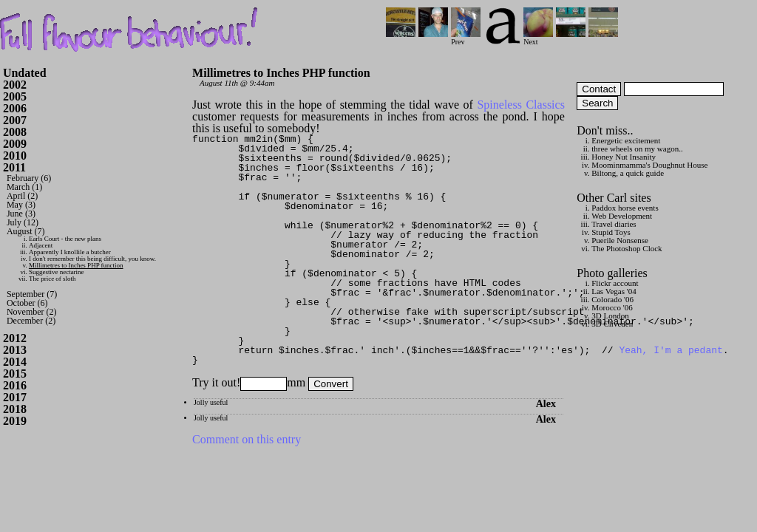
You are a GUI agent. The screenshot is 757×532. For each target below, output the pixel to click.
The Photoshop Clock (627, 248)
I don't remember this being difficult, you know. (92, 259)
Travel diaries (614, 224)
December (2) (31, 321)
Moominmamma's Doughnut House (649, 165)
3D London (610, 316)
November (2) (32, 312)
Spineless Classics (520, 105)
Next (538, 38)
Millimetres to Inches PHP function (76, 265)
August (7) (26, 231)
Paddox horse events (625, 208)
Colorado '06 (612, 299)
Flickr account (615, 283)
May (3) (21, 205)
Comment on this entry (247, 439)
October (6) (27, 303)
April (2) (22, 196)
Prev (466, 38)
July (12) (23, 222)
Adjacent (41, 245)
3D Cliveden (612, 324)
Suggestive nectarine (57, 272)
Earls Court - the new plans (65, 239)
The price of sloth (52, 279)
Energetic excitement (626, 140)
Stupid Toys (611, 232)
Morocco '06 (612, 307)
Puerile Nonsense (620, 240)
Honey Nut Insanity (624, 157)
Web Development (622, 216)
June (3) (21, 214)
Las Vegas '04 (614, 291)
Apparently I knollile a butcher (70, 252)
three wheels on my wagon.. (637, 149)
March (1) (24, 187)
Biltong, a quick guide (628, 173)
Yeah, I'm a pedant (671, 350)
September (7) (32, 294)
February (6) (29, 178)
